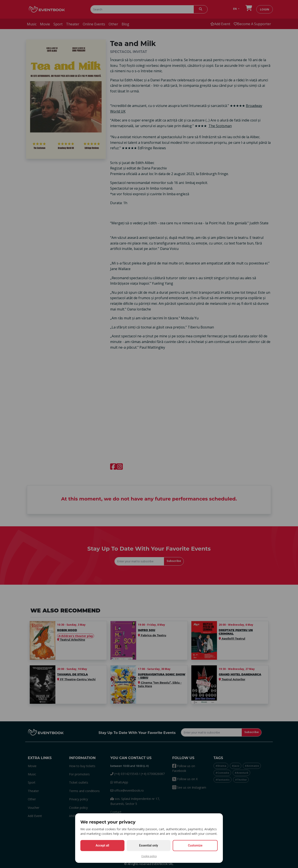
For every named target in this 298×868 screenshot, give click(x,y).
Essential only (149, 845)
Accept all (102, 845)
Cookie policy (149, 856)
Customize (195, 845)
